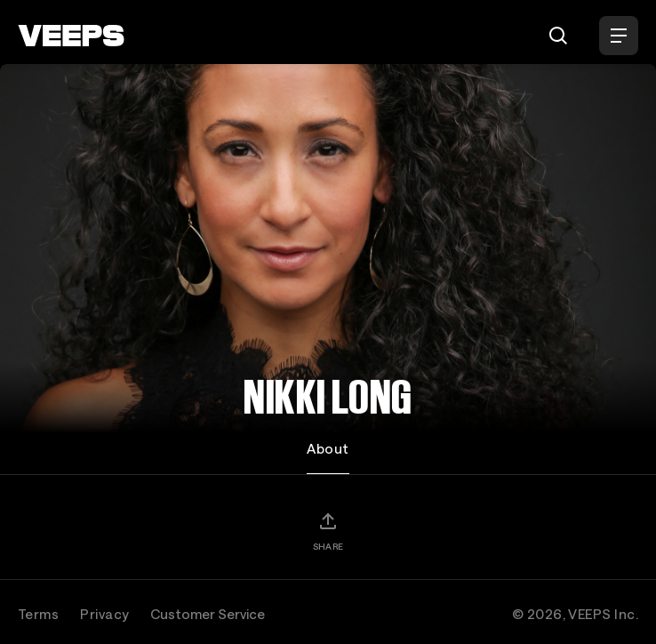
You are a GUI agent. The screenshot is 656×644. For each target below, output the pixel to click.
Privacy (104, 614)
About (328, 448)
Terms (38, 614)
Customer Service (208, 614)
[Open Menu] (619, 36)
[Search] (558, 36)
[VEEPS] (71, 36)
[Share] (328, 531)
